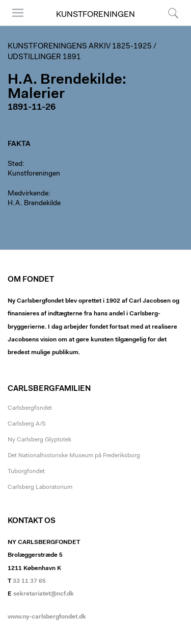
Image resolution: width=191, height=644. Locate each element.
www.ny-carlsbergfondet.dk (47, 617)
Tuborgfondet (26, 472)
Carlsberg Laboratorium (40, 487)
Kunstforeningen (95, 15)
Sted (15, 164)
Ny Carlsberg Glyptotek (39, 440)
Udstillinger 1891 (44, 57)
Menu (18, 13)
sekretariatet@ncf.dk (44, 594)
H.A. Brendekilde (34, 204)
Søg (173, 13)
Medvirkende (28, 194)
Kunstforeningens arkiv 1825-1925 (80, 47)
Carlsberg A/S (27, 424)
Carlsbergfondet (30, 408)
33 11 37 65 (29, 581)
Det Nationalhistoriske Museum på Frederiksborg (74, 456)
